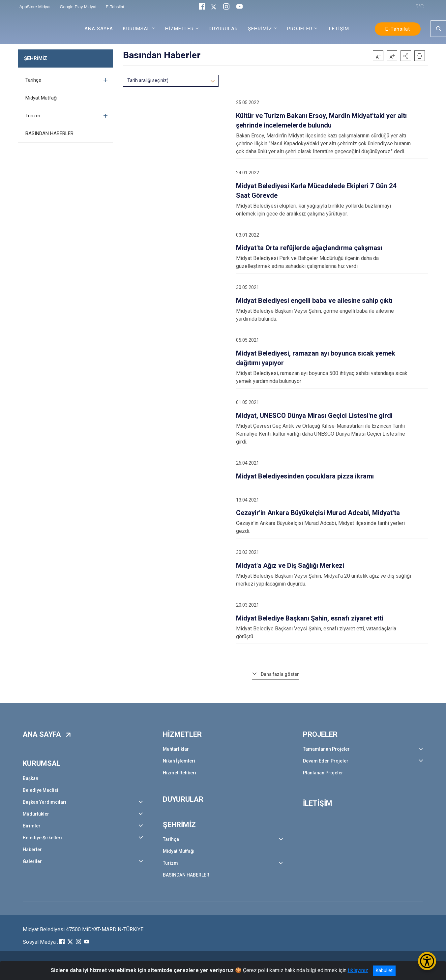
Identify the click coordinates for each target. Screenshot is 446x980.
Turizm (33, 116)
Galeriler (32, 861)
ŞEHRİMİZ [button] (260, 29)
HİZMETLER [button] (179, 29)
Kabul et (384, 970)
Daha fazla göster (280, 674)
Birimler (32, 826)
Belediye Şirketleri (42, 838)
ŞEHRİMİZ (36, 58)
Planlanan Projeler (323, 773)
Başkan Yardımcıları (45, 802)
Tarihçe (33, 80)
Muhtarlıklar (176, 749)
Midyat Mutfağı (41, 98)
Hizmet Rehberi (179, 773)
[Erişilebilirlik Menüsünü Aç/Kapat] (427, 961)
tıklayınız (358, 970)
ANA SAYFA (99, 29)
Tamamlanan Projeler (326, 749)
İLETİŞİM (338, 29)
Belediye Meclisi (41, 790)
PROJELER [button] (300, 29)
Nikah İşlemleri (179, 761)
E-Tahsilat (398, 29)
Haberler (32, 850)
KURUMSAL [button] (137, 29)
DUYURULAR (223, 29)
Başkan (30, 778)
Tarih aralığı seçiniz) (148, 80)
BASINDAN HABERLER (49, 133)
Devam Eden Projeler (326, 761)
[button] (406, 56)
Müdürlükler (36, 814)
